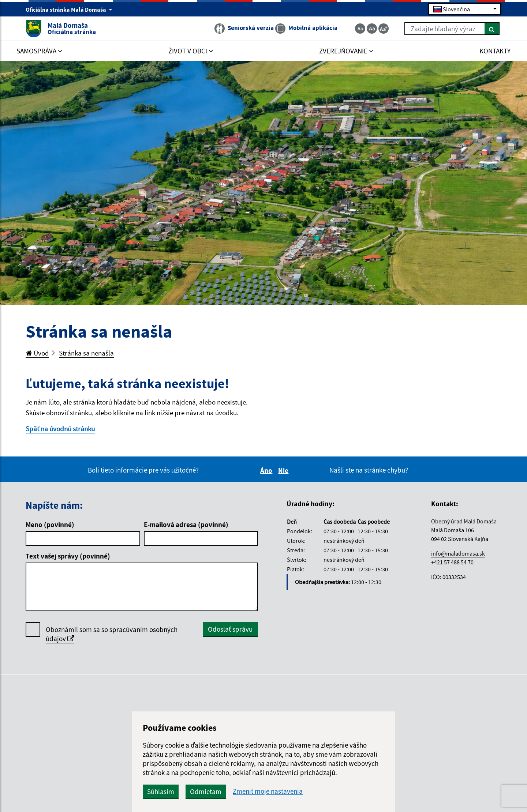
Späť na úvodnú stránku (60, 429)
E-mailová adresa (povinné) (186, 525)
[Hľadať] (492, 29)
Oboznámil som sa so (112, 634)
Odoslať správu (230, 629)
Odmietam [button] (206, 792)
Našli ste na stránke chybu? (369, 470)
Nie (284, 470)
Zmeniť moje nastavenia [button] (268, 791)
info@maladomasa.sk (458, 553)
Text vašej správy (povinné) (68, 556)
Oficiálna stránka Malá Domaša (69, 10)
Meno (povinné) (50, 525)
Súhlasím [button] (161, 792)
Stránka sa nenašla (86, 353)
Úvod (37, 353)
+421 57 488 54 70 (452, 562)
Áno (267, 470)
